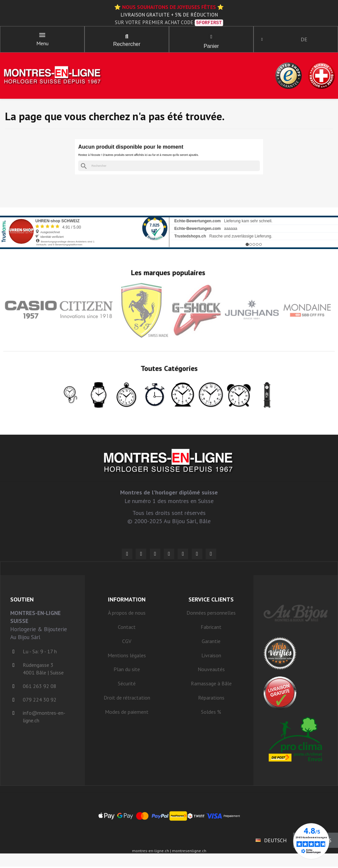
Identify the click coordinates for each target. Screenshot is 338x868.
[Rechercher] (169, 167)
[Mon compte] (263, 40)
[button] (127, 37)
